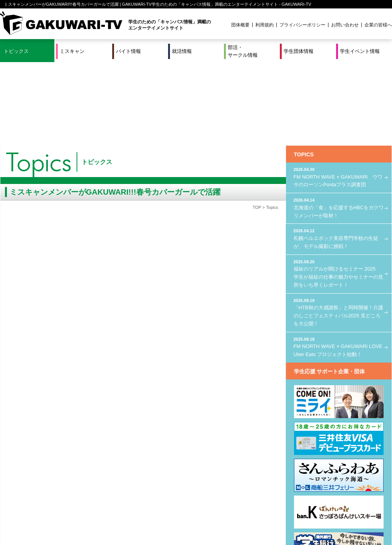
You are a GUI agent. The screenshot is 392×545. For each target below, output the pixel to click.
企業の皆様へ (378, 25)
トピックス (16, 51)
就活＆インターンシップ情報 (106, 514)
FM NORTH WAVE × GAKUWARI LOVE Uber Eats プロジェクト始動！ (339, 263)
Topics (272, 124)
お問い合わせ (345, 25)
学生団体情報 (299, 51)
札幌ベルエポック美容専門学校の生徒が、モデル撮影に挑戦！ (339, 155)
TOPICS (304, 71)
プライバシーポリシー (302, 25)
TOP (257, 124)
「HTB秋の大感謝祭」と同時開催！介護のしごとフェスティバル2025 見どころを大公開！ (339, 228)
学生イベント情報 (360, 51)
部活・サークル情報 (243, 51)
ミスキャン (72, 51)
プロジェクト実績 (144, 523)
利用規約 (265, 25)
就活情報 (182, 51)
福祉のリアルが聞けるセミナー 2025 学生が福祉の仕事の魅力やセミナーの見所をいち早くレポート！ (339, 189)
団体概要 (240, 25)
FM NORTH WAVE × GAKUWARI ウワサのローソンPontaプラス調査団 (339, 93)
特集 (144, 514)
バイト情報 (128, 51)
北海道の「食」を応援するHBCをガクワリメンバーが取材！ (339, 124)
